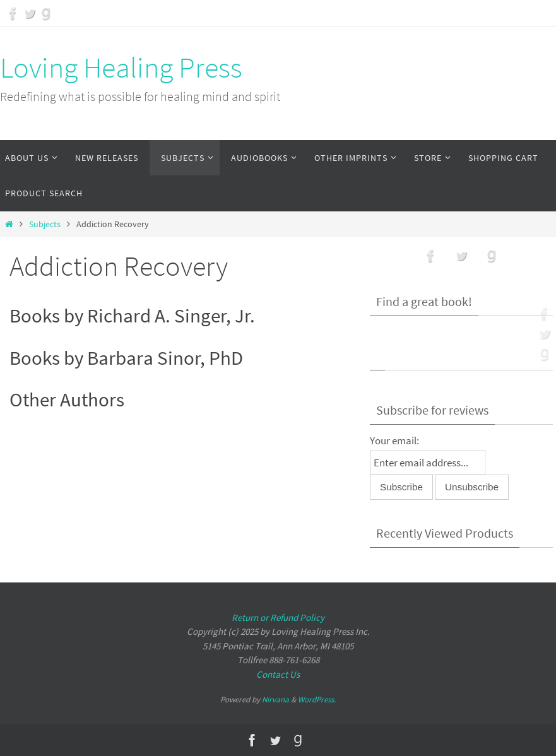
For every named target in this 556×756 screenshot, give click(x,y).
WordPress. (317, 700)
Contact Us (278, 674)
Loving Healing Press (121, 68)
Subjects (45, 224)
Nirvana (275, 700)
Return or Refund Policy (278, 617)
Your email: (394, 440)
